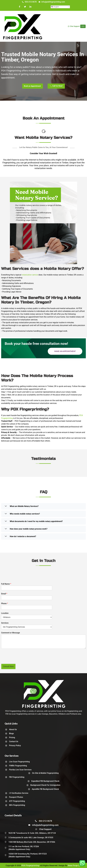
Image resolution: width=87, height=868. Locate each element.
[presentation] (19, 660)
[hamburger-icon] (83, 26)
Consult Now (8, 666)
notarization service (30, 275)
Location (5, 613)
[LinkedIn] (30, 7)
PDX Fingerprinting (30, 865)
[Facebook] (20, 7)
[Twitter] (25, 7)
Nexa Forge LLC (75, 865)
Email (4, 594)
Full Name (6, 584)
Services (5, 623)
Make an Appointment (65, 351)
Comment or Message (11, 633)
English (55, 7)
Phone (5, 603)
